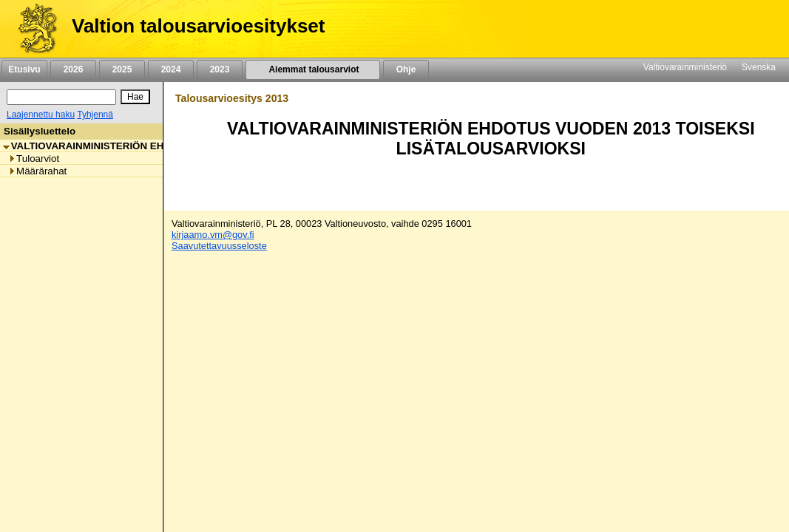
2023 (220, 69)
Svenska (759, 67)
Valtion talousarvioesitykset (198, 26)
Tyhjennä (95, 115)
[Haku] (61, 97)
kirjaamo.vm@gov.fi (213, 235)
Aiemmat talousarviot (313, 69)
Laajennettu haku (41, 115)
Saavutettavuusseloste (219, 246)
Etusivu (24, 69)
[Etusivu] (32, 29)
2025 (122, 69)
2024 (171, 69)
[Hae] (135, 97)
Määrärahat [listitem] (37, 171)
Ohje (406, 69)
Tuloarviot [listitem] (34, 158)
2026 (73, 69)
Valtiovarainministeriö (685, 67)
